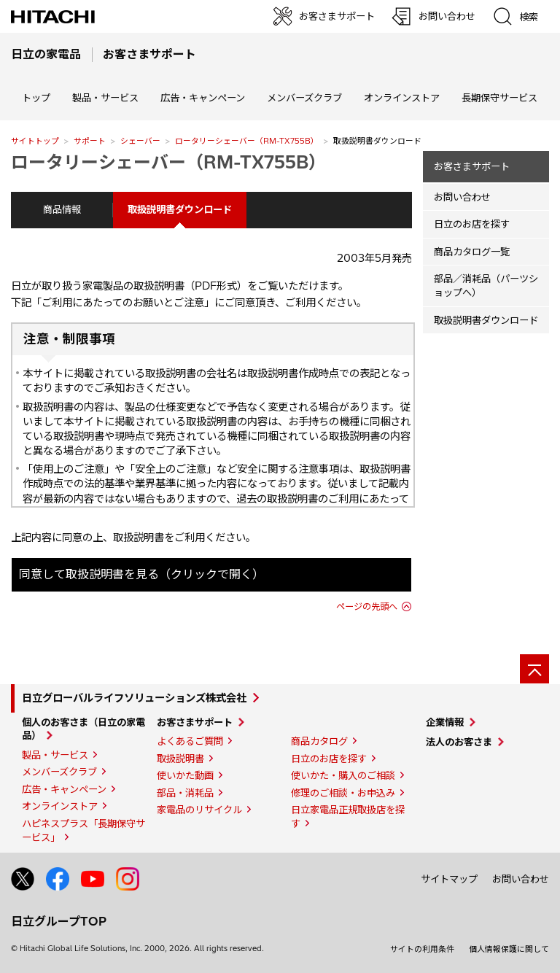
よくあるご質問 (190, 741)
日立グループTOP (59, 921)
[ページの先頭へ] (534, 669)
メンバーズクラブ (304, 98)
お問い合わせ (462, 197)
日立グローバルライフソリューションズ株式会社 (134, 698)
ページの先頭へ (367, 606)
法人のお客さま (459, 742)
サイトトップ (35, 141)
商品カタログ (319, 741)
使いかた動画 (185, 775)
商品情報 (62, 209)
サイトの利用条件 (422, 949)
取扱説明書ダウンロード (486, 320)
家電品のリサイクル (199, 810)
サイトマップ (449, 879)
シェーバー (140, 141)
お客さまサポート (472, 166)
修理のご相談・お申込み (343, 793)
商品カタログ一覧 (472, 252)
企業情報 (445, 722)
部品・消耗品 (185, 793)
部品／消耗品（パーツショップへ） (486, 286)
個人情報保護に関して (509, 949)
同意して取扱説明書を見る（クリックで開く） (141, 574)
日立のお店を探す (472, 224)
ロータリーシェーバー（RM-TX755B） (247, 141)
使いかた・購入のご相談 (343, 775)
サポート (90, 141)
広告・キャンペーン (64, 789)
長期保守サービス (499, 98)
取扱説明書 (180, 759)
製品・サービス (55, 755)
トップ (36, 98)
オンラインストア (402, 98)
